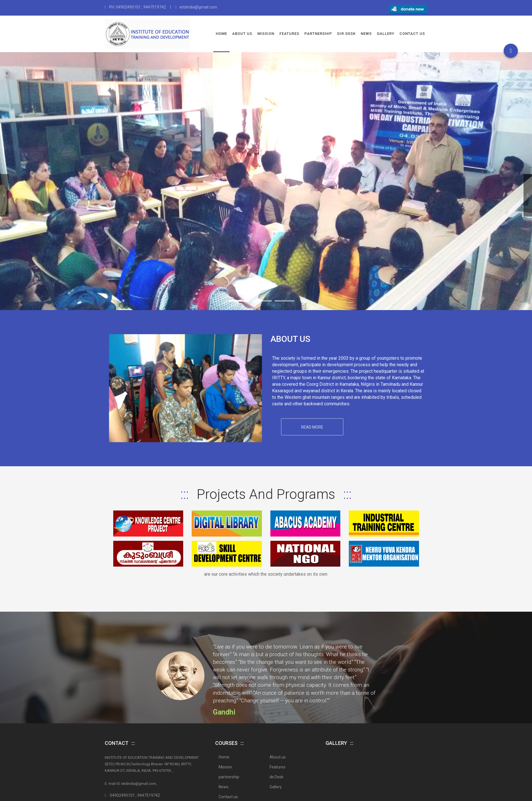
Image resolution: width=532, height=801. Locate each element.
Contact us (412, 34)
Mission (266, 34)
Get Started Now (178, 216)
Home (221, 34)
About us (242, 34)
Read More (354, 430)
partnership (318, 34)
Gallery (386, 34)
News (366, 34)
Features (289, 34)
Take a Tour (352, 217)
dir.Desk (346, 34)
